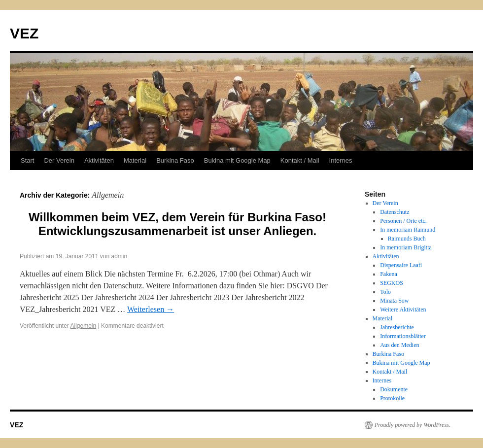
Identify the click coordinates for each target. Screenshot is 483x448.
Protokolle (392, 398)
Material (135, 160)
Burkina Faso (175, 160)
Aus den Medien (399, 345)
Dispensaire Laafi (401, 265)
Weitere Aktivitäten (403, 310)
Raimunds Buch (407, 239)
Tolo (385, 292)
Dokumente (394, 389)
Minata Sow (394, 301)
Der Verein (59, 160)
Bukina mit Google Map (237, 160)
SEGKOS (392, 283)
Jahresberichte (397, 327)
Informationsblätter (403, 336)
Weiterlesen (151, 309)
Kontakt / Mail (300, 160)
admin (120, 256)
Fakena (389, 274)
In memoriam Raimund (408, 230)
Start (27, 160)
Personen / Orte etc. (403, 221)
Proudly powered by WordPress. (413, 425)
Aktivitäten (99, 160)
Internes (341, 160)
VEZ (24, 33)
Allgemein (84, 326)
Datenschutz (395, 212)
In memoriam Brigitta (406, 247)
